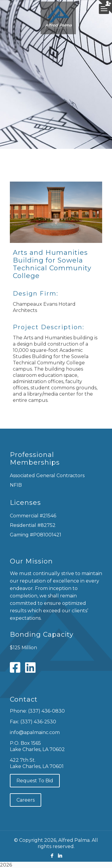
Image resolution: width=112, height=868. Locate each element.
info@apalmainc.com (35, 732)
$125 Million (23, 648)
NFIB (16, 485)
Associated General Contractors (47, 476)
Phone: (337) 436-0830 (37, 711)
